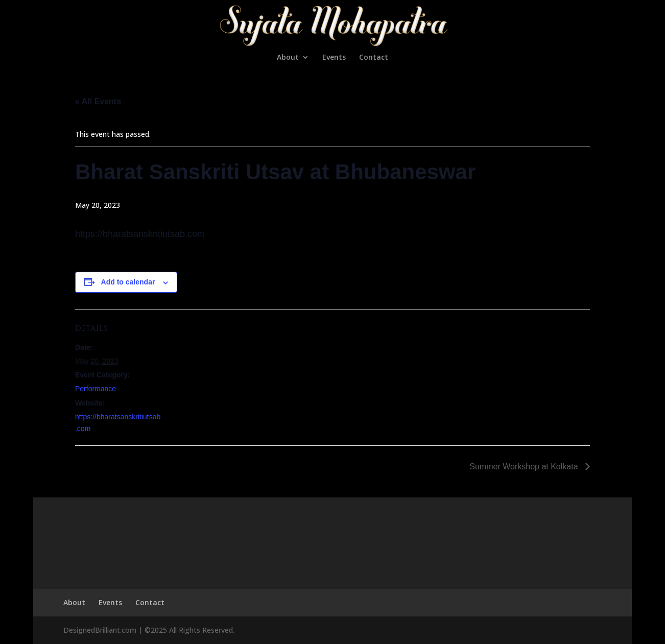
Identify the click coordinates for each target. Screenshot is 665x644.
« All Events (98, 101)
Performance (96, 389)
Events (334, 58)
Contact (374, 58)
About (288, 58)
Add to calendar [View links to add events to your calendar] (128, 282)
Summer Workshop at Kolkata (525, 467)
